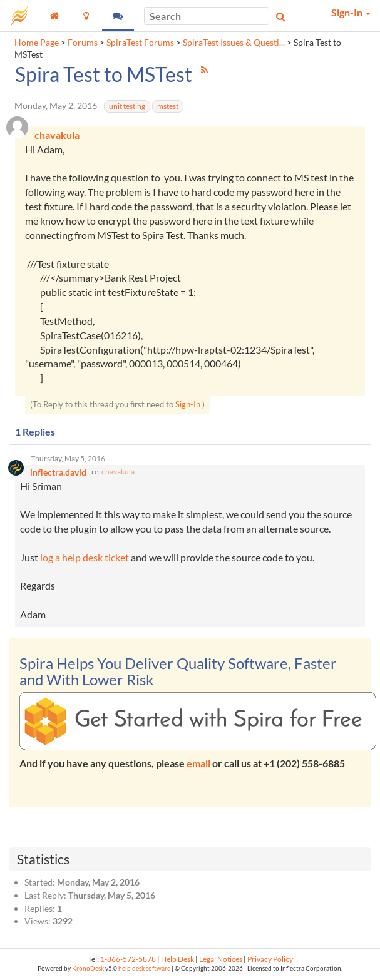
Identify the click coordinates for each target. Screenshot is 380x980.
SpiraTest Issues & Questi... (234, 43)
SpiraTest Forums (140, 43)
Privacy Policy (270, 959)
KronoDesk (88, 968)
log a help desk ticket (85, 557)
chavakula (118, 472)
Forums (83, 43)
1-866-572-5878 (128, 959)
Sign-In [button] (351, 12)
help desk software (144, 968)
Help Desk (177, 959)
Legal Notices (221, 959)
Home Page (37, 43)
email (198, 763)
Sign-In (188, 404)
